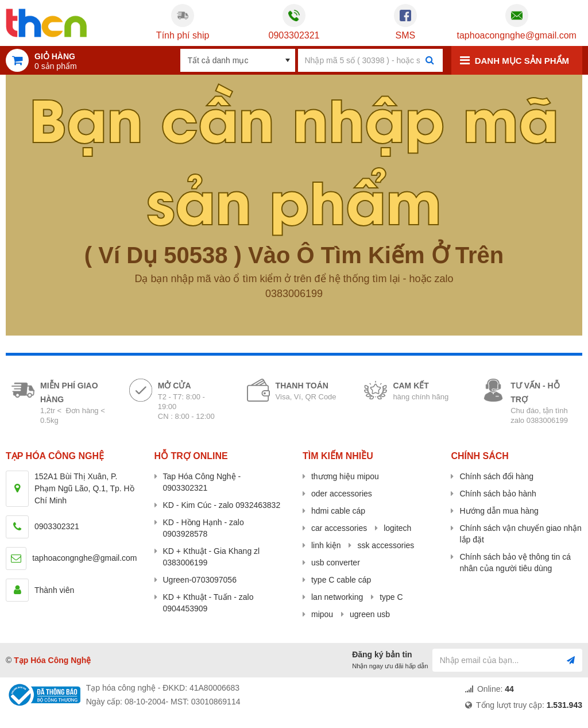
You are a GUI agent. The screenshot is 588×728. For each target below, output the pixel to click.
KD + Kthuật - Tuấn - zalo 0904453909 (208, 603)
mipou (322, 614)
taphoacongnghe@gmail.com (517, 35)
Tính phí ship (183, 35)
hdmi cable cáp (338, 511)
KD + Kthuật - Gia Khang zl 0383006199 (212, 557)
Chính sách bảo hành (498, 494)
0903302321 (294, 35)
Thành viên (54, 590)
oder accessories (342, 494)
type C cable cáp (341, 580)
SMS (406, 35)
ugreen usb (370, 614)
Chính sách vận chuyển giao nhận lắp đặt (520, 534)
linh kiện (326, 545)
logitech (397, 528)
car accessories (339, 528)
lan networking (337, 597)
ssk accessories (386, 545)
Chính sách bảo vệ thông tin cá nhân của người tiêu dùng (515, 563)
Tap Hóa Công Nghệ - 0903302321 (202, 482)
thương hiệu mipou (345, 476)
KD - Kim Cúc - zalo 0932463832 (222, 505)
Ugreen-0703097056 (200, 580)
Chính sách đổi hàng (496, 476)
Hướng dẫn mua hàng (499, 511)
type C (391, 597)
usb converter (336, 563)
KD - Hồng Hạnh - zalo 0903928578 (204, 528)
